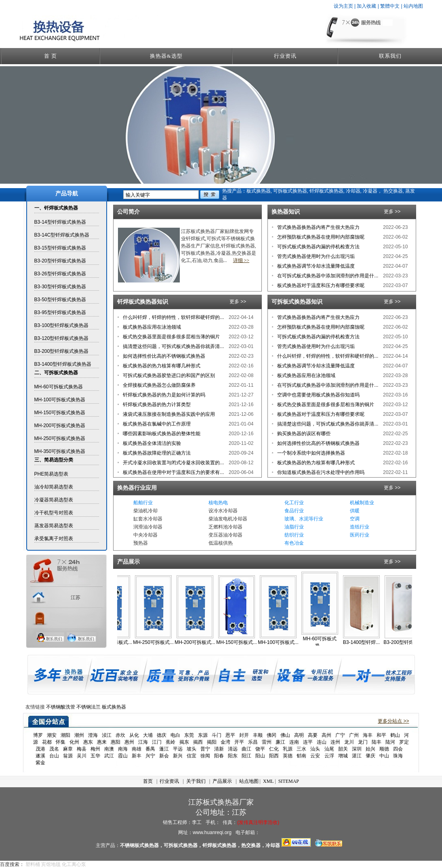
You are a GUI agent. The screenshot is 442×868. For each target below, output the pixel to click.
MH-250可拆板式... (161, 642)
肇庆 (370, 756)
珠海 (398, 756)
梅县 (82, 749)
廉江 (280, 742)
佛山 (285, 735)
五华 (95, 756)
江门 (157, 742)
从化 (134, 735)
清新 (219, 749)
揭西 (198, 742)
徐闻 (205, 756)
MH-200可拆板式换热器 (60, 426)
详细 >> (241, 260)
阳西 (274, 756)
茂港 (40, 749)
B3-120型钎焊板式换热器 (62, 338)
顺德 (384, 749)
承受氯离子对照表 (54, 539)
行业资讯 (285, 56)
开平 (239, 742)
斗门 (217, 735)
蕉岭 (170, 742)
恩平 (230, 735)
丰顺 (258, 735)
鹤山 (395, 735)
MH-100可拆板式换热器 (60, 400)
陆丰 (377, 742)
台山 (54, 756)
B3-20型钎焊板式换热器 (60, 261)
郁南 (301, 756)
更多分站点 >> (393, 721)
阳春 (219, 756)
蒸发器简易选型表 (54, 526)
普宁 (205, 749)
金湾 (225, 742)
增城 (343, 756)
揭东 (184, 742)
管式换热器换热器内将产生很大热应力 (318, 227)
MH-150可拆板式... (245, 642)
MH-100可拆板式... (286, 642)
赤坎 (120, 735)
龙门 (363, 742)
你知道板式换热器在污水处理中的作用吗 (320, 472)
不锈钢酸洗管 (61, 707)
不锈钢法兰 (88, 707)
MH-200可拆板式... (203, 642)
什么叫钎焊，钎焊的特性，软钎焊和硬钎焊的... (173, 317)
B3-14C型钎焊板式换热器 (62, 235)
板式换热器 (114, 707)
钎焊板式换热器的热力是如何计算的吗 (163, 395)
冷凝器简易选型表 (54, 500)
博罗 (38, 735)
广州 (354, 735)
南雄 (137, 749)
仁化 (274, 749)
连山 (322, 742)
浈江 (107, 735)
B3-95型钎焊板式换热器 (60, 312)
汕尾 (329, 749)
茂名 (54, 749)
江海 (143, 742)
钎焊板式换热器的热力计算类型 (156, 405)
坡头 (192, 749)
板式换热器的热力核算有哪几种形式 (161, 366)
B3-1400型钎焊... (369, 642)
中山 (384, 756)
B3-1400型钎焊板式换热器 (63, 364)
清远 (233, 749)
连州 (335, 742)
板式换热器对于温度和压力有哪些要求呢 (320, 285)
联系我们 (390, 56)
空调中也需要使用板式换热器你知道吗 (318, 395)
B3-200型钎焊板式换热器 (62, 351)
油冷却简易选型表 (54, 487)
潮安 (52, 735)
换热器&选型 (166, 56)
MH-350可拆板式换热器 (60, 451)
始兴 (370, 749)
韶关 (343, 749)
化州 (74, 742)
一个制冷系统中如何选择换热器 (310, 453)
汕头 (315, 749)
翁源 (68, 756)
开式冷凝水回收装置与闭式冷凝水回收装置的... (173, 463)
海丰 (368, 735)
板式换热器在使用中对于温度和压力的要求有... (173, 472)
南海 (123, 749)
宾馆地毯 (51, 864)
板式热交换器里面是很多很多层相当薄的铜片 (171, 337)
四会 (398, 749)
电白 (175, 735)
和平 (381, 735)
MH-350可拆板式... (120, 642)
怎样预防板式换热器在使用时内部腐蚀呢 (320, 237)
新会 (164, 756)
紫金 (40, 763)
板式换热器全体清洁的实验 (151, 443)
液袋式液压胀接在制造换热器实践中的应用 (168, 414)
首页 (148, 781)
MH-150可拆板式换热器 (60, 413)
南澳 (109, 749)
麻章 (68, 749)
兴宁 (150, 756)
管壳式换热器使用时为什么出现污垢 (315, 256)
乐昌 (253, 742)
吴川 (82, 756)
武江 (109, 756)
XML (268, 781)
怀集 (61, 742)
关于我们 (196, 781)
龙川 (349, 742)
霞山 (123, 756)
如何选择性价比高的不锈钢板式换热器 (163, 356)
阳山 (260, 756)
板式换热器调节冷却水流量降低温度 (315, 266)
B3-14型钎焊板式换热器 (60, 222)
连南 (294, 742)
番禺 (150, 749)
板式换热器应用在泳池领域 (151, 327)
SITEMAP (289, 781)
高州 (326, 735)
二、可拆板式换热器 (56, 373)
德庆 (162, 735)
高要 (313, 735)
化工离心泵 (74, 864)
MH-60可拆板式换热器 (59, 387)
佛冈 (272, 735)
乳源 (288, 749)
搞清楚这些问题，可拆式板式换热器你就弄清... (173, 346)
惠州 (129, 742)
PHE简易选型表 (52, 474)
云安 (315, 756)
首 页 (51, 56)
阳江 (246, 756)
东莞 (189, 735)
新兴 (178, 756)
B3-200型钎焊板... (411, 642)
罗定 (404, 742)
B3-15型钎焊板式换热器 (60, 248)
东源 (203, 735)
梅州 (95, 749)
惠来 (102, 742)
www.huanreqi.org (212, 832)
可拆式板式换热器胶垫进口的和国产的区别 (168, 375)
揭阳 (212, 742)
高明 (299, 735)
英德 (288, 756)
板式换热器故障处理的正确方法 (156, 453)
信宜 (192, 756)
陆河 (390, 742)
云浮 (329, 756)
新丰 (137, 756)
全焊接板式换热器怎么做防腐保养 (159, 385)
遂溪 (40, 756)
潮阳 (65, 735)
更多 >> (392, 212)
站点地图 (249, 781)
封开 (244, 735)
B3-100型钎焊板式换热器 (62, 325)
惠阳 (116, 742)
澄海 (93, 735)
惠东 (88, 742)
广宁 (340, 735)
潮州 (79, 735)
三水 (301, 749)
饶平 (260, 749)
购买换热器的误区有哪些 (303, 434)
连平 (308, 742)
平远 (178, 749)
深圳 (357, 749)
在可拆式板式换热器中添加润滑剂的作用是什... (327, 276)
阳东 (233, 756)
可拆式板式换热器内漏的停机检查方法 (318, 247)
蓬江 (164, 749)
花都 (47, 742)
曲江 (246, 749)
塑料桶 (33, 864)
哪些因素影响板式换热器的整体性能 (161, 434)
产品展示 (222, 781)
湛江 (357, 756)
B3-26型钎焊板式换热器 (60, 274)
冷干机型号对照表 (54, 513)
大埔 (148, 735)
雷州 (267, 742)
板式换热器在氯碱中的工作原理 (156, 424)
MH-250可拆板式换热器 (60, 438)
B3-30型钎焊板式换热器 (60, 287)
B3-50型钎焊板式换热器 (60, 300)
